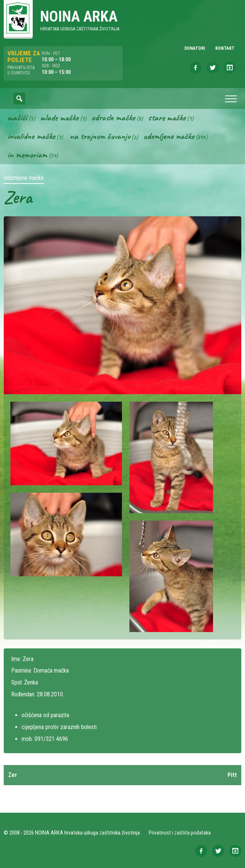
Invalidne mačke (31, 136)
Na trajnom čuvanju (100, 136)
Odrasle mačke (113, 117)
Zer (13, 775)
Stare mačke (167, 117)
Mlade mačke (59, 117)
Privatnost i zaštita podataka (180, 833)
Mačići (17, 117)
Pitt (232, 775)
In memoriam (27, 155)
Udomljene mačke (169, 136)
